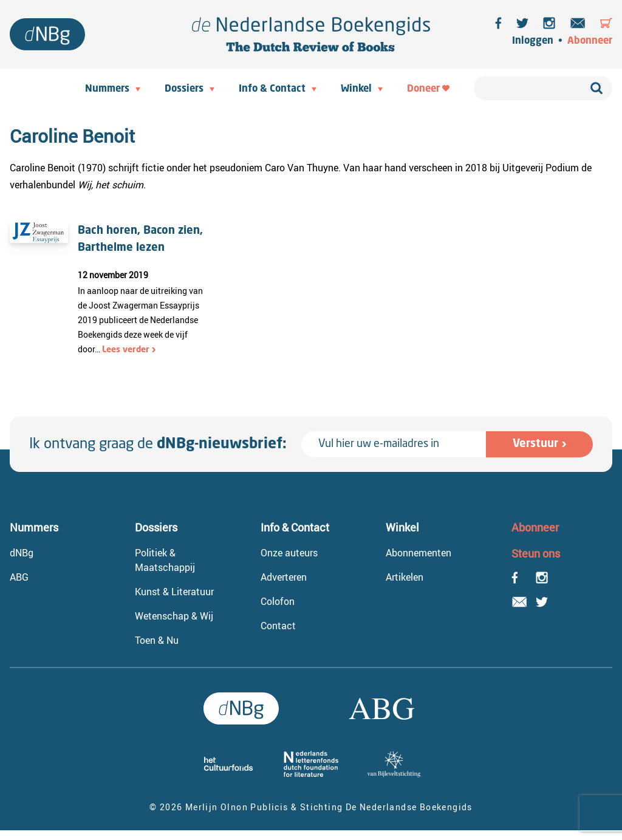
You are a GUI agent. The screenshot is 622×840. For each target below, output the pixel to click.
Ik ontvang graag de (158, 445)
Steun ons (536, 553)
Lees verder (126, 350)
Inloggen (533, 41)
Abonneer (590, 41)
